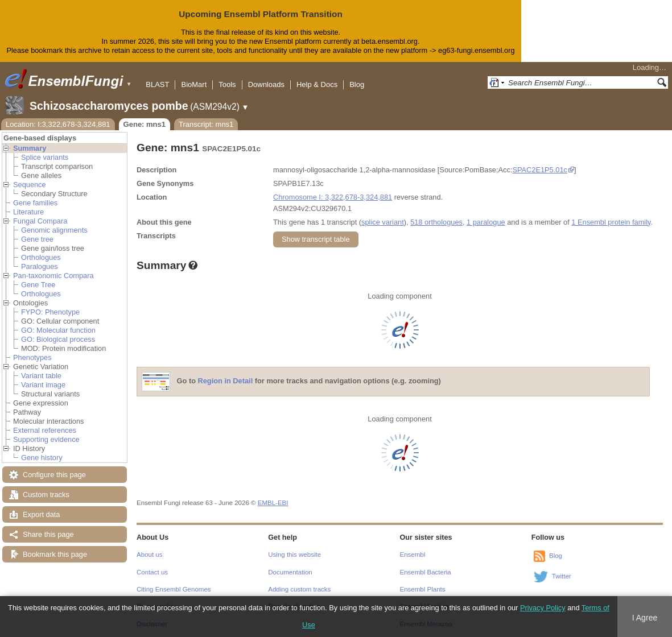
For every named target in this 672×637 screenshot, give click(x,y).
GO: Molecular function (58, 330)
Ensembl (413, 555)
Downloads (266, 84)
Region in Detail (226, 381)
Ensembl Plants (423, 589)
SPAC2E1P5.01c (540, 170)
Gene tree (37, 239)
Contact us (152, 572)
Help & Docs (317, 84)
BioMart (194, 84)
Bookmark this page (55, 554)
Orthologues (41, 257)
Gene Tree (38, 285)
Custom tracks (46, 495)
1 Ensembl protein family (611, 222)
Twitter (562, 576)
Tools (227, 84)
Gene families (35, 203)
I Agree (645, 618)
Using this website (294, 555)
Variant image (43, 385)
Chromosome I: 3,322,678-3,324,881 (333, 197)
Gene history (42, 458)
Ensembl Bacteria (426, 572)
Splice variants (45, 157)
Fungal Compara (40, 221)
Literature (28, 212)
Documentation (290, 572)
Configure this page (54, 475)
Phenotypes (32, 357)
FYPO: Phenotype (50, 312)
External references (45, 430)
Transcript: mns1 (206, 124)
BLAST (157, 84)
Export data (41, 514)
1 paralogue (486, 222)
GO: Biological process (58, 339)
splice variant (383, 222)
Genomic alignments (54, 230)
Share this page (48, 534)
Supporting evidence (46, 439)
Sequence (30, 185)
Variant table (41, 376)
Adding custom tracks (299, 589)
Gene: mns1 (145, 124)
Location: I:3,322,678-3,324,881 (58, 124)
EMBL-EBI (273, 503)
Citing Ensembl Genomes (174, 589)
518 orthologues (436, 222)
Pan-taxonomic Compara (53, 276)
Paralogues (40, 266)
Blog (357, 84)
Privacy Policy (543, 608)
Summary (30, 148)
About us (149, 555)
